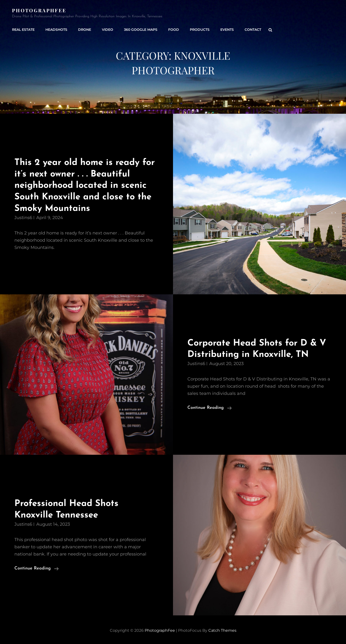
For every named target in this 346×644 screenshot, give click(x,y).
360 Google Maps (141, 30)
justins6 (23, 218)
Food (174, 30)
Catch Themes (222, 630)
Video (108, 30)
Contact (253, 30)
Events (227, 30)
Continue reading (210, 408)
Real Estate (23, 30)
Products (200, 30)
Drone (85, 30)
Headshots (56, 30)
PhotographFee (39, 10)
